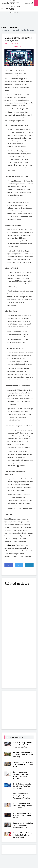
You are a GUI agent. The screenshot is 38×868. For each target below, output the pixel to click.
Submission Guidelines (15, 3)
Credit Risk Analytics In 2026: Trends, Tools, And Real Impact (22, 786)
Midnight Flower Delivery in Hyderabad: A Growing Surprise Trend (23, 835)
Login (13, 9)
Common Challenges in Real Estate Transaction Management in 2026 (23, 825)
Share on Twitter (19, 566)
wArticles (4, 3)
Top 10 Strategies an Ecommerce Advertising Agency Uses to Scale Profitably (22, 775)
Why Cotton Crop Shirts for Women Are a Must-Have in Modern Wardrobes (23, 745)
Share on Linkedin (30, 566)
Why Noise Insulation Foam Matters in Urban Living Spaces (23, 815)
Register (14, 13)
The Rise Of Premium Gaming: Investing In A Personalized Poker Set (21, 796)
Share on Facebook (10, 566)
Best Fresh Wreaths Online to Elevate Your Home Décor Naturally (23, 755)
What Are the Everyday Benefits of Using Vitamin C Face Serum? (23, 806)
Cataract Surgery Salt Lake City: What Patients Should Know (23, 764)
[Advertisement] (19, 19)
